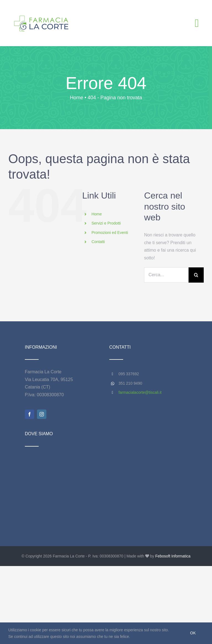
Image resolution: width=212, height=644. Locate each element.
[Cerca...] (166, 275)
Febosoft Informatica (173, 556)
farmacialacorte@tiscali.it (140, 392)
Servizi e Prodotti (106, 223)
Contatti (98, 242)
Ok (193, 633)
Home (96, 214)
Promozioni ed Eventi (110, 233)
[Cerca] (196, 275)
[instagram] (42, 414)
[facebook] (30, 414)
